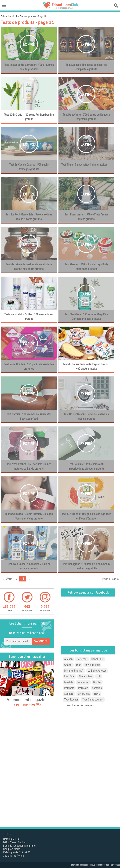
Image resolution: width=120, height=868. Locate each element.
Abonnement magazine (27, 702)
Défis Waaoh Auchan (15, 842)
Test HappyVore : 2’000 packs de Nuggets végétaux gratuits (86, 117)
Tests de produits (28, 16)
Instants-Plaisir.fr (74, 671)
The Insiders (86, 676)
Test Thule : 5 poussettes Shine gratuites (84, 165)
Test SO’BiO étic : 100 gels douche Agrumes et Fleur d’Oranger (86, 516)
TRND (97, 694)
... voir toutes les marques (79, 705)
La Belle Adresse (97, 671)
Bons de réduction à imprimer (20, 846)
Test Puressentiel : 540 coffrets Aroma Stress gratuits (86, 217)
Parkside (83, 688)
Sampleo (97, 688)
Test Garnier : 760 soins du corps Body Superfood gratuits (86, 267)
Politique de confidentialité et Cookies (104, 865)
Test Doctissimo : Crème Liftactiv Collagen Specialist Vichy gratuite (29, 516)
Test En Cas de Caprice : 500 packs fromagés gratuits (29, 167)
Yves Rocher (71, 700)
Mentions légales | (79, 865)
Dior (78, 665)
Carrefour (82, 659)
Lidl (99, 676)
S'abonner (41, 641)
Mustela (69, 682)
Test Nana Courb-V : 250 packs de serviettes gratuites (29, 367)
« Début (7, 579)
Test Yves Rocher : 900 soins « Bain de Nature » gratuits (29, 566)
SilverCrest (84, 694)
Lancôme (69, 676)
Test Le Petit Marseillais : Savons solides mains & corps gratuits (29, 217)
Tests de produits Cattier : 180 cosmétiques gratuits (29, 317)
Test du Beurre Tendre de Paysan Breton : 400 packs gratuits (86, 367)
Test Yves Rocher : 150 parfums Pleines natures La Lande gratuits (29, 466)
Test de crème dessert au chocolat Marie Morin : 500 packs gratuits (29, 267)
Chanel (68, 665)
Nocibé (97, 682)
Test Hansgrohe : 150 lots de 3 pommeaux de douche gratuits (86, 566)
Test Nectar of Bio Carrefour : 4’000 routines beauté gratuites (29, 67)
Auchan (68, 659)
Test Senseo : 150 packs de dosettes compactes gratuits (86, 67)
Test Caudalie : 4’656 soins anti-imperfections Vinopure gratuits (86, 466)
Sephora (69, 694)
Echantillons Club (9, 16)
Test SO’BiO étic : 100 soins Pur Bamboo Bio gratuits (29, 117)
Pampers (69, 688)
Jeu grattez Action (14, 856)
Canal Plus (97, 659)
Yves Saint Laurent (93, 700)
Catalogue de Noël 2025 (17, 852)
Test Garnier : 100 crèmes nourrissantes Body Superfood (29, 416)
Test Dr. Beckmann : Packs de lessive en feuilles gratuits (86, 416)
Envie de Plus (92, 665)
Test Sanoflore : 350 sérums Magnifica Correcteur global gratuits (86, 317)
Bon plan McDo (12, 849)
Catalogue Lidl (11, 839)
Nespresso (83, 682)
